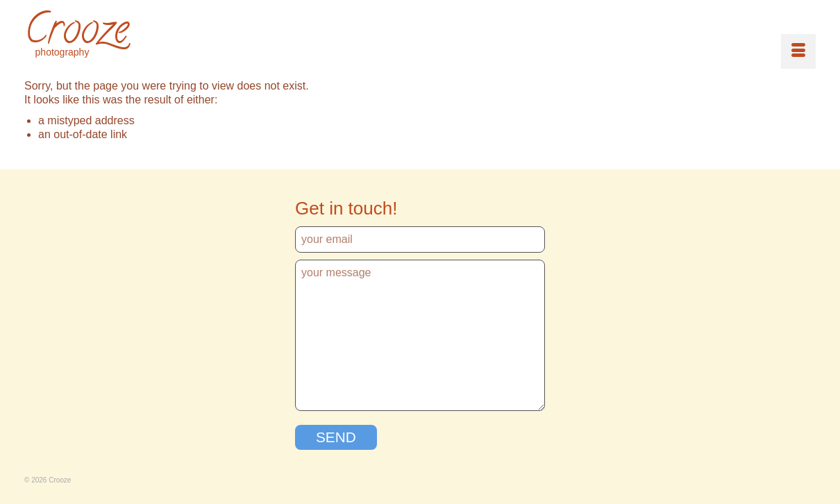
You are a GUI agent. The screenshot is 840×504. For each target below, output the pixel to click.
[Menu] (798, 51)
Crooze (76, 33)
